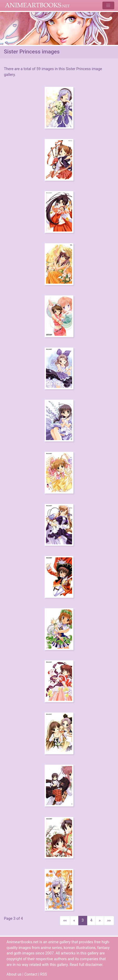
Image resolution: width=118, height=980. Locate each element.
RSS (44, 974)
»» (109, 920)
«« (65, 920)
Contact (31, 974)
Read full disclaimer (86, 965)
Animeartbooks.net (37, 5)
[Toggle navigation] (108, 5)
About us (14, 974)
